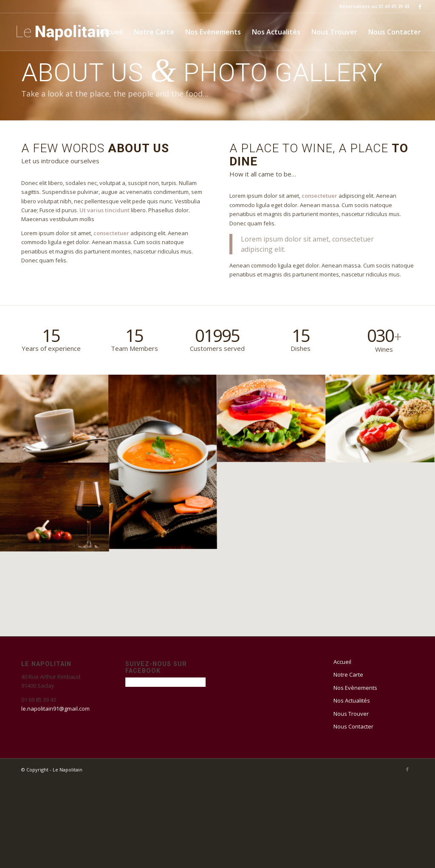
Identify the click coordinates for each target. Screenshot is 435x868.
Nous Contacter (353, 726)
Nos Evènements (355, 688)
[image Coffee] (54, 418)
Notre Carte (348, 674)
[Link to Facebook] (420, 6)
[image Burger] (271, 418)
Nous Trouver (351, 714)
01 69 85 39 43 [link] (39, 700)
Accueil (342, 662)
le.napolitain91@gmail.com (55, 709)
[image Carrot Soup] (163, 462)
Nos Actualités (352, 700)
